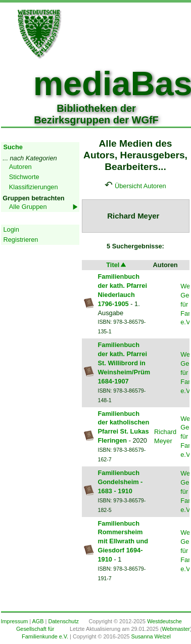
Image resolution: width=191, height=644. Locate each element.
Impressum (15, 621)
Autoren (20, 167)
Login (11, 229)
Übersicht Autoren (140, 186)
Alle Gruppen (28, 207)
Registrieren (21, 240)
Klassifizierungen (34, 187)
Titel (117, 265)
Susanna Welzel (151, 636)
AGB (38, 621)
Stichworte (24, 177)
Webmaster (176, 629)
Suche (13, 147)
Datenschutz (63, 621)
